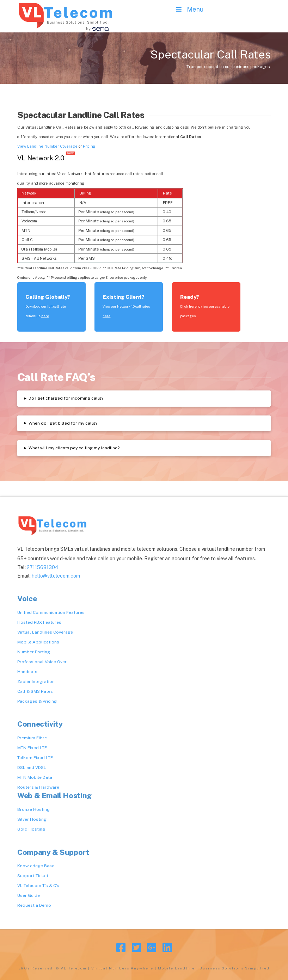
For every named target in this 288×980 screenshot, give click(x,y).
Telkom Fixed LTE (35, 758)
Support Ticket (33, 876)
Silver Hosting (32, 819)
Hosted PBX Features (39, 622)
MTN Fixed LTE (32, 748)
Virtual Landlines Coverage (45, 632)
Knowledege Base (36, 866)
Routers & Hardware (38, 787)
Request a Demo (34, 905)
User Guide (29, 895)
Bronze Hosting (33, 809)
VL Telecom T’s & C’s (38, 886)
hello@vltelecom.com (56, 576)
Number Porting (34, 652)
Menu (189, 9)
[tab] (144, 398)
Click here (188, 306)
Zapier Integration (36, 682)
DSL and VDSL (32, 768)
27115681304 (43, 567)
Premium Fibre (32, 738)
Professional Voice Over (42, 662)
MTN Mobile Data (35, 777)
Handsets (27, 672)
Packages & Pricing (37, 701)
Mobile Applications (38, 642)
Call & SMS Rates (35, 691)
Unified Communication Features (51, 612)
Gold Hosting (31, 829)
